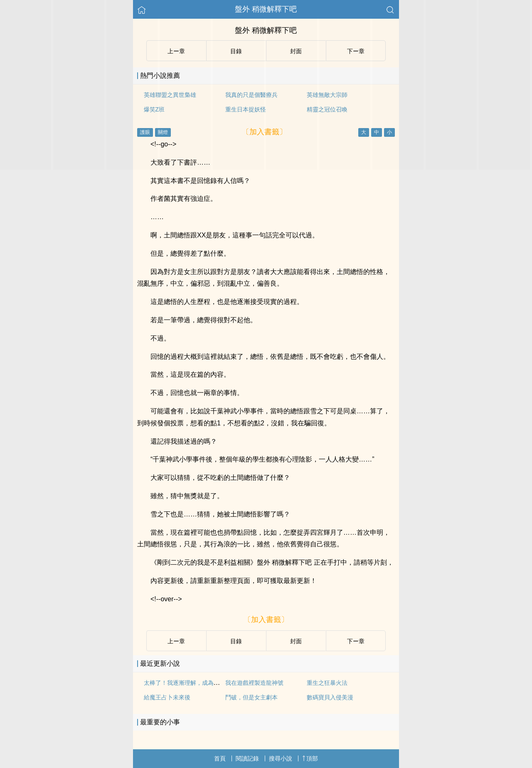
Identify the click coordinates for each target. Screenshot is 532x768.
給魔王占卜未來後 (167, 697)
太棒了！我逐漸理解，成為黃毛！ (187, 683)
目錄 (236, 641)
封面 (296, 641)
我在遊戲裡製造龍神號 (254, 683)
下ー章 (356, 641)
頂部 (310, 758)
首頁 (220, 758)
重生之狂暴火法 (327, 683)
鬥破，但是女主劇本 (251, 697)
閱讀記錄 (247, 758)
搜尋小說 (281, 758)
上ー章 (176, 641)
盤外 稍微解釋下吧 (266, 9)
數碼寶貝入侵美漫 (330, 697)
